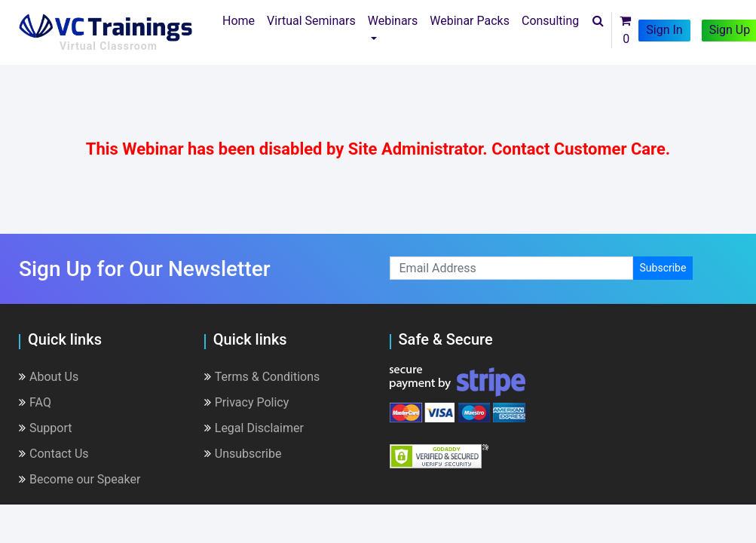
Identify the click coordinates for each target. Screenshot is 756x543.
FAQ (35, 402)
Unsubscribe (243, 454)
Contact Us (54, 454)
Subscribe (663, 268)
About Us (49, 377)
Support (45, 428)
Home (242, 20)
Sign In (664, 30)
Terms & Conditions (262, 377)
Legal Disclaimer (254, 428)
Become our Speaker (80, 479)
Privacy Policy (247, 402)
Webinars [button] (393, 21)
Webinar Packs (470, 21)
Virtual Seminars (311, 21)
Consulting (550, 21)
